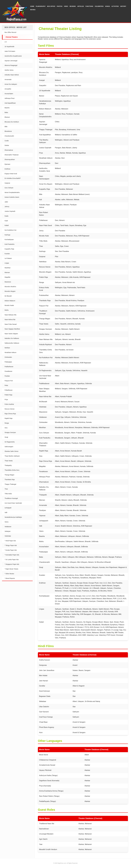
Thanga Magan (9, 475)
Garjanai (7, 183)
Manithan (8, 268)
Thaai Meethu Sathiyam (12, 456)
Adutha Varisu (9, 70)
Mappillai (7, 277)
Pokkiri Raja (8, 395)
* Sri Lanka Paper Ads (12, 560)
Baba (6, 112)
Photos (60, 6)
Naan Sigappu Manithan (12, 329)
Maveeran (8, 282)
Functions (89, 6)
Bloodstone (8, 131)
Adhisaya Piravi (10, 98)
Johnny (7, 207)
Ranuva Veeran (10, 409)
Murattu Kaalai (9, 305)
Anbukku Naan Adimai (12, 75)
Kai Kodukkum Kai (10, 230)
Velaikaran (8, 527)
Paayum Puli (9, 381)
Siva (6, 428)
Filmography (41, 6)
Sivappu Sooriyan (10, 432)
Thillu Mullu (8, 494)
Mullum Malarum (10, 301)
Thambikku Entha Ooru (12, 470)
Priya (6, 400)
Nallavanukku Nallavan (12, 343)
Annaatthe (8, 89)
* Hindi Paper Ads (10, 541)
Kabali (7, 225)
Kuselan (7, 254)
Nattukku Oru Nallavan (12, 338)
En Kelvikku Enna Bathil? (13, 178)
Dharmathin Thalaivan (12, 155)
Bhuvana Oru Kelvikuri (12, 122)
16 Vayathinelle (9, 47)
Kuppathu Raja (9, 249)
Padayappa (8, 362)
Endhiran (7, 169)
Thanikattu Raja (10, 480)
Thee (6, 489)
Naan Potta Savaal (11, 324)
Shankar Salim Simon (12, 451)
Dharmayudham (10, 160)
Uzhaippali (8, 508)
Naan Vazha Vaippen (11, 334)
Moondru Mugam (10, 291)
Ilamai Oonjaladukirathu (12, 192)
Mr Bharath (8, 296)
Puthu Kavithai (9, 404)
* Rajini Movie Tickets (11, 569)
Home (32, 6)
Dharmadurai (9, 150)
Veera (6, 522)
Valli (6, 512)
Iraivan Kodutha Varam (12, 197)
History (123, 6)
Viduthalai (8, 536)
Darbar (7, 145)
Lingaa (7, 263)
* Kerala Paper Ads (11, 550)
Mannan (7, 272)
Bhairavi (7, 117)
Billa (6, 127)
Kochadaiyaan (9, 240)
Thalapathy (8, 465)
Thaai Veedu (9, 461)
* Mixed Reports (10, 578)
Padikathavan (9, 367)
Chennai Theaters (12, 37)
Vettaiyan (8, 531)
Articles (81, 6)
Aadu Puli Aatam (10, 51)
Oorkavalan (8, 357)
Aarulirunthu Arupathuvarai (13, 56)
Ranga (7, 423)
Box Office (51, 6)
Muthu (7, 310)
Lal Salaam (8, 258)
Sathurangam (9, 447)
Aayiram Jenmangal (11, 61)
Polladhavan (9, 390)
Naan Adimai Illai (10, 320)
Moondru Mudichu (10, 287)
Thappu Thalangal (10, 484)
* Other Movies (9, 574)
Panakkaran (8, 371)
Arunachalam (9, 94)
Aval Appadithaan (10, 103)
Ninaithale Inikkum (10, 352)
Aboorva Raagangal (11, 65)
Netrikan (7, 348)
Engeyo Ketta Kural (11, 174)
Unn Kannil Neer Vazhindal (13, 503)
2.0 (6, 42)
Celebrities (99, 6)
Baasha (7, 108)
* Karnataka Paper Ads (12, 555)
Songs (108, 6)
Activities (115, 6)
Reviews (73, 6)
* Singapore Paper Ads (12, 564)
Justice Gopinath (10, 211)
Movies (33, 10)
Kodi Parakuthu (10, 244)
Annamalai (8, 79)
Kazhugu (7, 235)
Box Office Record (10, 32)
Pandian (7, 376)
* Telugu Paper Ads (11, 545)
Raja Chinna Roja (10, 414)
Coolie (7, 141)
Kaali (6, 221)
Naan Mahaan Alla (10, 315)
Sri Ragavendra (10, 442)
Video (66, 6)
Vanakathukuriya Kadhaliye (13, 517)
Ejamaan (7, 164)
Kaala (6, 216)
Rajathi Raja (8, 418)
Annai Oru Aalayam (11, 84)
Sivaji (6, 437)
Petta (6, 385)
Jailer (6, 202)
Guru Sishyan (9, 188)
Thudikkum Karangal (11, 498)
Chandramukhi (9, 136)
